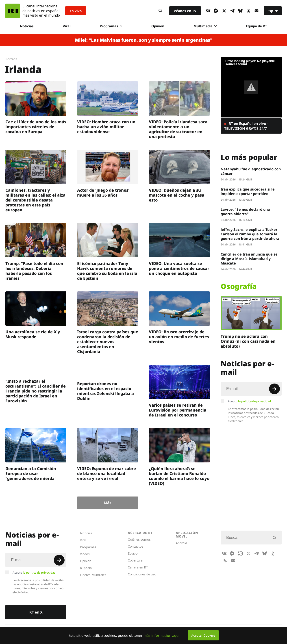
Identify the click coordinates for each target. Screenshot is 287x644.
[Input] (251, 389)
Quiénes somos (139, 539)
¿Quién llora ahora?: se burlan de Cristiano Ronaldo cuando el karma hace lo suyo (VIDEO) (179, 476)
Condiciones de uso (142, 574)
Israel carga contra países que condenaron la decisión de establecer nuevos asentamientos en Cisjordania (108, 342)
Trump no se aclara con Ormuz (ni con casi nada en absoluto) (248, 341)
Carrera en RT (138, 567)
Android (181, 543)
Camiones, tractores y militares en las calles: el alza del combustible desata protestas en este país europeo (35, 200)
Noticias (27, 26)
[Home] (13, 11)
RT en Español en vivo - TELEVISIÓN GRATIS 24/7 (246, 126)
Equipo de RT (257, 26)
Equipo (133, 553)
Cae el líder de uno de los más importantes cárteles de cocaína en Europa (36, 127)
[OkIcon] (248, 11)
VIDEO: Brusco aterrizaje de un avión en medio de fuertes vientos (179, 337)
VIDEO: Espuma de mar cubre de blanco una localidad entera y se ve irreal (107, 473)
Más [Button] (108, 503)
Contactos (136, 546)
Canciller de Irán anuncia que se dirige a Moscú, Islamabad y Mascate (249, 259)
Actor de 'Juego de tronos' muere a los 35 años (103, 193)
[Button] (160, 11)
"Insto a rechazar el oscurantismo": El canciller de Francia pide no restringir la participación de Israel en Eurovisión (36, 391)
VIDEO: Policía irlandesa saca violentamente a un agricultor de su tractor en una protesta (178, 129)
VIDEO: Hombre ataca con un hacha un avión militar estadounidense (106, 127)
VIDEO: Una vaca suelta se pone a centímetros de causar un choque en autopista (179, 268)
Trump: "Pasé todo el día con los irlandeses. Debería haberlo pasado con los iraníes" (34, 271)
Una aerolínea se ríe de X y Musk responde (33, 334)
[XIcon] (224, 11)
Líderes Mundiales (93, 575)
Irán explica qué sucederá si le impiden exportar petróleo (248, 191)
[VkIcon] (208, 11)
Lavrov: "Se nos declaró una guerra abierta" (245, 212)
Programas (111, 26)
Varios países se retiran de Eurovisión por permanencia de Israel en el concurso (178, 410)
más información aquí (162, 635)
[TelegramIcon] (232, 11)
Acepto (250, 401)
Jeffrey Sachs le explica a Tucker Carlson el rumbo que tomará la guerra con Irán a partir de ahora (250, 234)
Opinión (158, 26)
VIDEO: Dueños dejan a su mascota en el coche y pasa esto (177, 195)
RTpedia (86, 568)
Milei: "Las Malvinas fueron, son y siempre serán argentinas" (144, 40)
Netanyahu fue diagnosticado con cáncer (251, 171)
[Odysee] (240, 553)
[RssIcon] (225, 561)
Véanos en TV (185, 11)
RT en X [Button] (36, 612)
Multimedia (205, 26)
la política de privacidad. (255, 401)
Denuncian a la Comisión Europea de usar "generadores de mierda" (31, 473)
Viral (67, 26)
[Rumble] (216, 11)
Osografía (239, 286)
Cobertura (135, 560)
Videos (85, 554)
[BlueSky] (240, 11)
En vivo (76, 11)
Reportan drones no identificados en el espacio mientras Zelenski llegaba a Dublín (105, 391)
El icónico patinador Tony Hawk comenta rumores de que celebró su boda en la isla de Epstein (107, 271)
